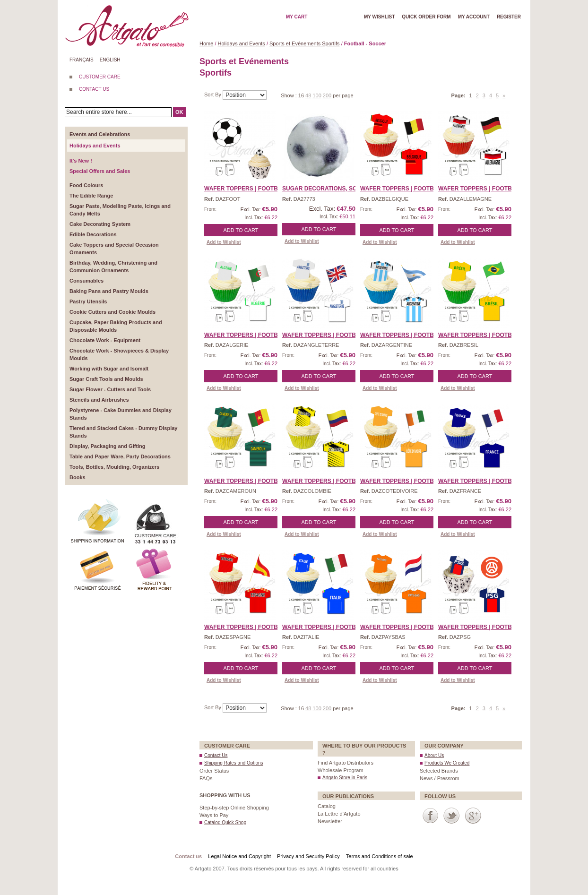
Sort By (213, 95)
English (110, 60)
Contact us (188, 856)
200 (327, 95)
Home (206, 43)
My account (474, 17)
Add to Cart (241, 230)
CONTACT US (94, 89)
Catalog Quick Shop (225, 822)
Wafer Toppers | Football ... (250, 189)
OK (179, 112)
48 (308, 95)
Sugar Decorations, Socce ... (329, 189)
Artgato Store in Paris (345, 778)
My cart (297, 17)
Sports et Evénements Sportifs (305, 43)
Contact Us (216, 755)
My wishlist (379, 17)
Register (509, 17)
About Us (434, 755)
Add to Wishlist (224, 242)
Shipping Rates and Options (234, 763)
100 (317, 95)
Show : (290, 95)
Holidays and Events (242, 43)
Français (82, 60)
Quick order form (426, 17)
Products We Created (447, 763)
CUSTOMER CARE (100, 77)
